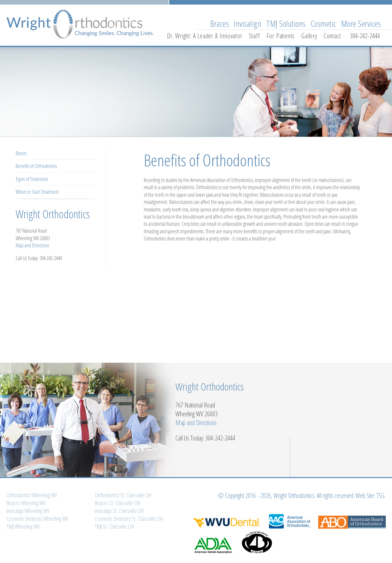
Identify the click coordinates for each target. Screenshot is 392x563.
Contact (332, 36)
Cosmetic (324, 24)
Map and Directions (32, 245)
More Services (361, 24)
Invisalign (248, 24)
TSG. (381, 496)
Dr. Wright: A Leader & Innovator (205, 36)
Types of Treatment (32, 179)
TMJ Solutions (286, 24)
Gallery (309, 36)
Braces (220, 24)
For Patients (281, 36)
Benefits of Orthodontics (36, 166)
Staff (254, 36)
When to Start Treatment (37, 192)
